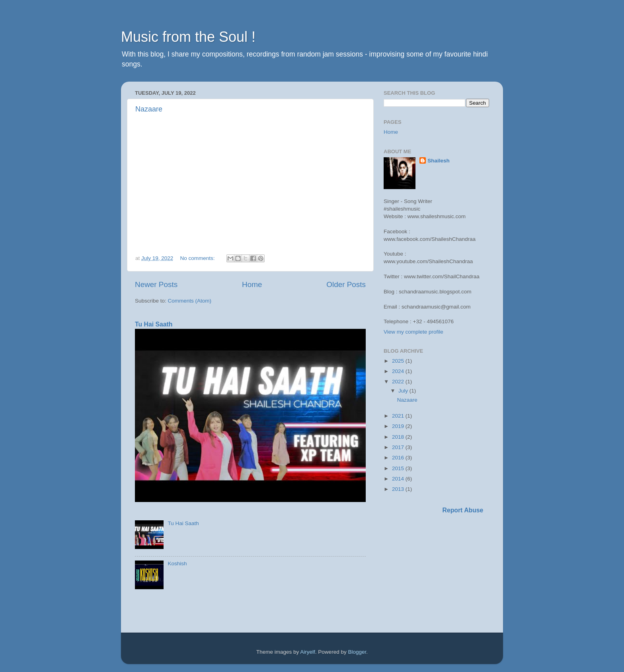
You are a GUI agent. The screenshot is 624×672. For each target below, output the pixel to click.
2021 (399, 416)
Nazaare (149, 109)
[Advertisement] (408, 574)
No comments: (198, 258)
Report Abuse (463, 510)
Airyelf (308, 652)
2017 (399, 447)
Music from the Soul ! (188, 37)
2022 (399, 382)
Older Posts (346, 284)
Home (252, 284)
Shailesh (439, 161)
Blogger (357, 652)
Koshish (177, 564)
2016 (399, 458)
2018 (399, 437)
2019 (399, 426)
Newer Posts (156, 284)
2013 (399, 489)
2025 (399, 361)
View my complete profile (413, 332)
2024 (399, 371)
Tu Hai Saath (154, 324)
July (404, 391)
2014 (399, 479)
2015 (399, 468)
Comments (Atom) (190, 301)
